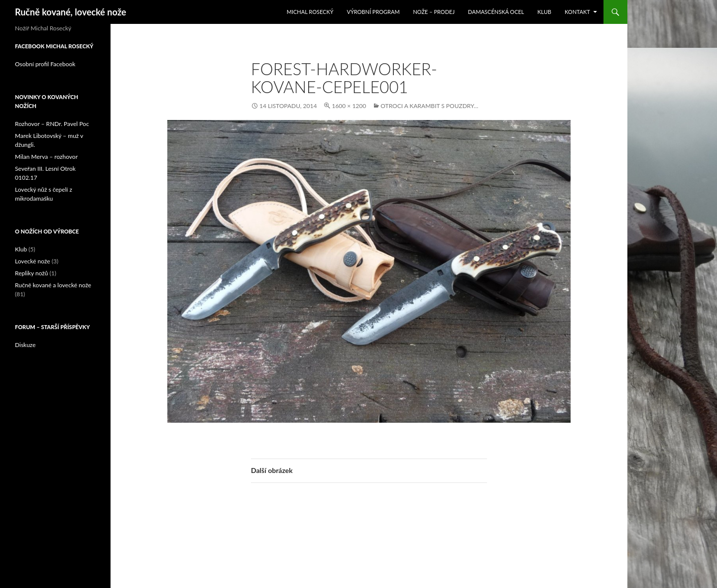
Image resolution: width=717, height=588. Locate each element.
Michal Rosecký (310, 12)
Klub (544, 12)
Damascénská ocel (496, 12)
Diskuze (25, 345)
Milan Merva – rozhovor (46, 157)
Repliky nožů (31, 273)
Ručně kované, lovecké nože (70, 12)
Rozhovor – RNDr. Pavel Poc (52, 124)
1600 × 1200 (349, 106)
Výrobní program (373, 12)
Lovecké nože (33, 261)
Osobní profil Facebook (45, 64)
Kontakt (577, 12)
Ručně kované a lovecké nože (53, 285)
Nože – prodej (434, 12)
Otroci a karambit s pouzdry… (429, 106)
